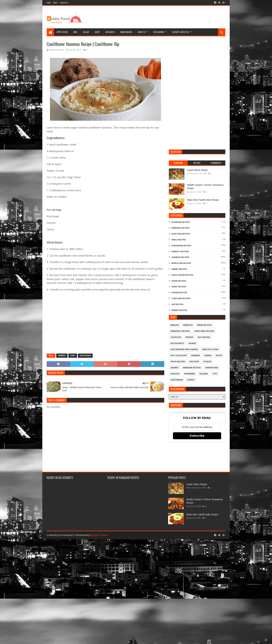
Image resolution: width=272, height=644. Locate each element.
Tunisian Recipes (181, 299)
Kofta (219, 356)
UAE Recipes (177, 304)
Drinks (189, 337)
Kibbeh (208, 356)
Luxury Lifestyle (181, 32)
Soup (97, 32)
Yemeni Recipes (179, 310)
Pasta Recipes (178, 362)
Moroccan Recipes (181, 263)
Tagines (204, 374)
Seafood (175, 374)
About (55, 3)
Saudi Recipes (179, 287)
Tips (215, 374)
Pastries (194, 362)
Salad (86, 32)
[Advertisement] (162, 17)
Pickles (207, 362)
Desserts (110, 32)
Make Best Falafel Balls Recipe (203, 200)
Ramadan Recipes (192, 368)
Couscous (176, 337)
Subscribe (197, 436)
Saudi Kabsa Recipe (197, 170)
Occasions (159, 32)
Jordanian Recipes (181, 246)
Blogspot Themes (99, 535)
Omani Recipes (179, 269)
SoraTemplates (66, 535)
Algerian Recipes (181, 222)
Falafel (192, 343)
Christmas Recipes (204, 331)
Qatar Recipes (179, 281)
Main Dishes (126, 32)
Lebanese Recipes (180, 257)
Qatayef (175, 368)
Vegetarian (85, 356)
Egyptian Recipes (181, 234)
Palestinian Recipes (182, 275)
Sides (73, 356)
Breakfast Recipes (180, 331)
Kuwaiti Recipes (180, 252)
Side (75, 32)
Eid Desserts (177, 343)
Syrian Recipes (179, 293)
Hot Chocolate (179, 356)
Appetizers (62, 32)
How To (142, 32)
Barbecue (188, 325)
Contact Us (64, 3)
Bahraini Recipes (181, 228)
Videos (191, 380)
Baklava (175, 325)
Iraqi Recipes (179, 240)
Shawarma (189, 374)
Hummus (62, 356)
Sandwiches (212, 368)
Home (49, 3)
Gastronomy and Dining (184, 349)
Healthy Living (210, 349)
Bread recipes (204, 325)
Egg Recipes (204, 337)
